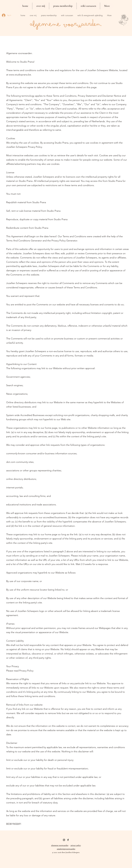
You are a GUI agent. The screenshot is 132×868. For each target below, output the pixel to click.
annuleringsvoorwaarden (66, 849)
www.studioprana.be (20, 75)
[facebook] (68, 840)
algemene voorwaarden (60, 845)
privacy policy (76, 845)
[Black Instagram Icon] (64, 840)
